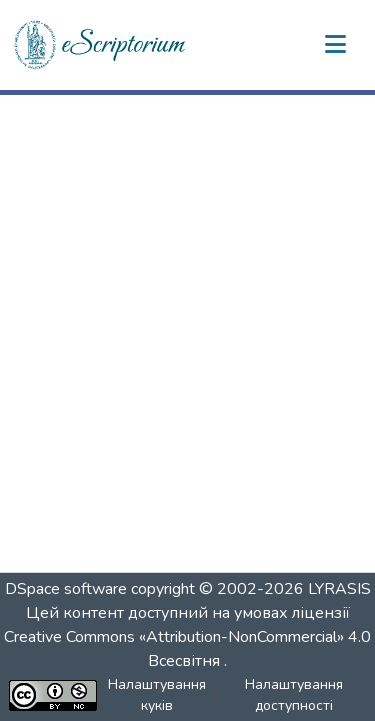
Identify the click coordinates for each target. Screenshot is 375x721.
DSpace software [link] (66, 589)
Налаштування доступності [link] (294, 695)
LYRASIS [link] (339, 589)
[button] (101, 45)
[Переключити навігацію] (335, 45)
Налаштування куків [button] (157, 695)
